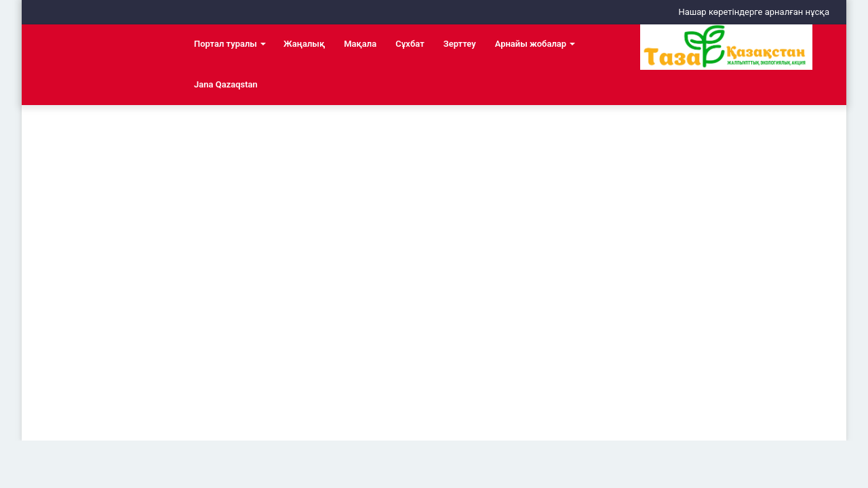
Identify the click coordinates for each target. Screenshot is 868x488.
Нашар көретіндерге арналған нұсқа (754, 12)
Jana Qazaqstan (226, 84)
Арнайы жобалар (531, 44)
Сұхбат (410, 44)
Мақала (360, 44)
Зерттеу (460, 44)
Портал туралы (225, 44)
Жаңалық (304, 44)
